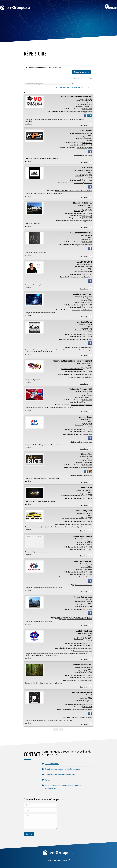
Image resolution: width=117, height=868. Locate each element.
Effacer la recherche (82, 72)
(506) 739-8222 (87, 705)
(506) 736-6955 (87, 400)
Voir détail (28, 124)
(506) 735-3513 (87, 547)
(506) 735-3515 (87, 609)
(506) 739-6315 (87, 334)
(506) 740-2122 (87, 274)
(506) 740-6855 (87, 180)
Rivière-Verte (79, 302)
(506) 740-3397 (87, 109)
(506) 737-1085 (87, 675)
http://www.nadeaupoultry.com (82, 651)
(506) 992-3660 (87, 645)
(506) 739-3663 (87, 572)
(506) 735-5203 (87, 574)
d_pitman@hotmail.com (84, 680)
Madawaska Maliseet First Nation (72, 369)
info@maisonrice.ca (85, 468)
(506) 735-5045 (87, 143)
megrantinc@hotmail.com (83, 245)
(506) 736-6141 (87, 402)
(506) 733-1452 (87, 337)
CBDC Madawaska (52, 764)
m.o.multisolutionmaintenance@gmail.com (78, 112)
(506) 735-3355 (87, 465)
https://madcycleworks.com (83, 347)
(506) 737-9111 (87, 429)
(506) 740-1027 (87, 678)
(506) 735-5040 (87, 145)
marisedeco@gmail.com (84, 277)
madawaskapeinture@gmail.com (81, 405)
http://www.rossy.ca (86, 442)
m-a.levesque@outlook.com (83, 183)
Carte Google (84, 125)
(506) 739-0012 (87, 549)
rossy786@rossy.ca (85, 434)
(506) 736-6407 (87, 216)
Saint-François (78, 639)
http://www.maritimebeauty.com (82, 718)
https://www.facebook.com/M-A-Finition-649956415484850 (73, 191)
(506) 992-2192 (87, 643)
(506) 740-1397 (87, 218)
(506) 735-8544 (87, 707)
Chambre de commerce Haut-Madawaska (61, 775)
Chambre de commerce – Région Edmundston (62, 769)
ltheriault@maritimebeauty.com (82, 710)
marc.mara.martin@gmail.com (82, 221)
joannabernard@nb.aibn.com (83, 374)
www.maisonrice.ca (86, 476)
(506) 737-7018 (87, 372)
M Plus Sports (87, 156)
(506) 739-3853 (87, 242)
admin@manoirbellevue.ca (83, 577)
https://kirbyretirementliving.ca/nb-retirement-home (76, 617)
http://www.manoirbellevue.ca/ (82, 585)
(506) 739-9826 (87, 431)
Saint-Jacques (78, 211)
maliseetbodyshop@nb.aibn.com (81, 524)
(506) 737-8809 (87, 498)
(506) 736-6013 (87, 214)
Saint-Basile (79, 397)
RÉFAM (47, 780)
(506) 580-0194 (87, 305)
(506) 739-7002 (87, 521)
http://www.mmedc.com (84, 377)
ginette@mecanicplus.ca (84, 148)
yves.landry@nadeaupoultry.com (81, 648)
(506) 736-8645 (87, 307)
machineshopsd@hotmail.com (82, 310)
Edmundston (79, 106)
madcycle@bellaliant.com (83, 339)
